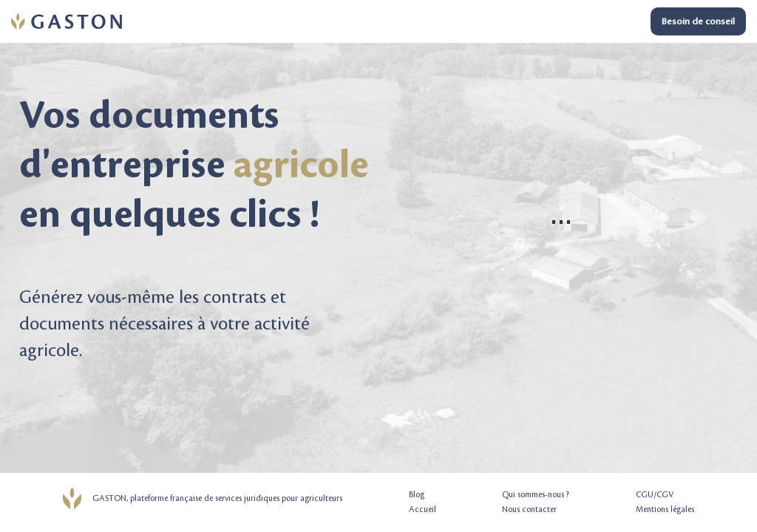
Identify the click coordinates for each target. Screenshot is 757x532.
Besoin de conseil (698, 21)
